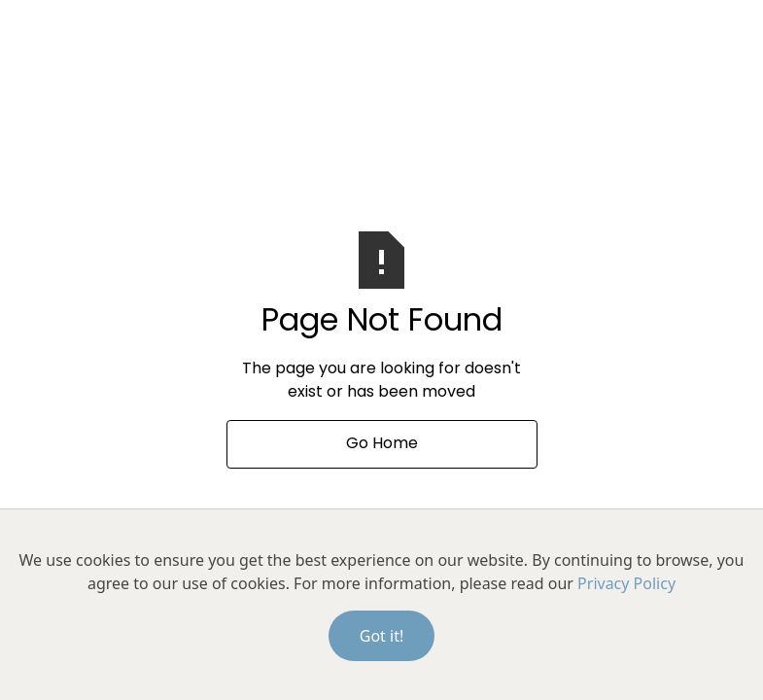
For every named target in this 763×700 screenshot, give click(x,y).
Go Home (382, 444)
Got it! (381, 636)
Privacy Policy (626, 583)
